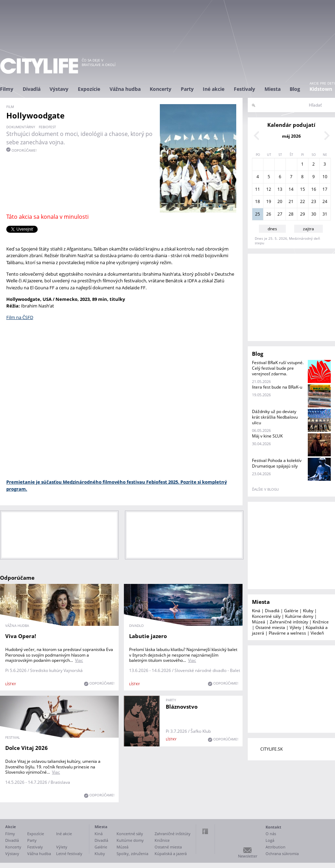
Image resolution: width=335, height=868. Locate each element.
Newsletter (248, 856)
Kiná (256, 611)
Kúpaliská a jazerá (171, 853)
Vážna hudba (125, 89)
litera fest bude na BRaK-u (277, 387)
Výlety (295, 627)
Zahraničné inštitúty (289, 622)
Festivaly (244, 89)
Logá (270, 840)
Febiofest (47, 127)
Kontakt (273, 827)
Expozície (89, 89)
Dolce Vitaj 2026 (27, 748)
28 (291, 214)
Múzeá (259, 622)
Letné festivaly (69, 853)
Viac (79, 660)
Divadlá (32, 89)
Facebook (205, 831)
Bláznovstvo (182, 707)
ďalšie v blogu (265, 489)
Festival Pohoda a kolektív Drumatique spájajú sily (277, 463)
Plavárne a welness (287, 633)
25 (258, 214)
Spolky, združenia (132, 853)
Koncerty (161, 89)
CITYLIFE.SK (271, 749)
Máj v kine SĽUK (267, 436)
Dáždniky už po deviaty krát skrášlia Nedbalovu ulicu (275, 417)
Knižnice (321, 622)
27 (280, 214)
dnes (272, 229)
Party (187, 89)
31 (325, 214)
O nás (271, 834)
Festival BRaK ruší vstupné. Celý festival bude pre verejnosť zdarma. (278, 368)
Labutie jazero (148, 636)
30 (314, 214)
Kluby (308, 611)
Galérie (291, 611)
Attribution (276, 847)
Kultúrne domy (299, 616)
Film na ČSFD (20, 317)
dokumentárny (21, 127)
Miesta (273, 89)
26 (269, 214)
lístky (11, 684)
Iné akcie (214, 89)
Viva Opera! (21, 636)
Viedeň (317, 633)
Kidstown (321, 89)
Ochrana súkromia (282, 853)
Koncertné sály (266, 616)
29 (303, 214)
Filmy (7, 89)
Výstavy (59, 89)
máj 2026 (291, 136)
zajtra (308, 229)
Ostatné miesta (270, 627)
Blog (295, 89)
